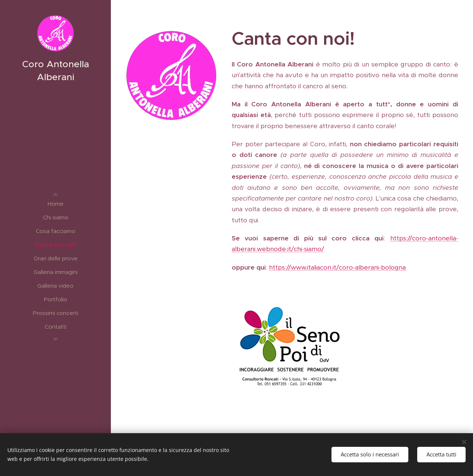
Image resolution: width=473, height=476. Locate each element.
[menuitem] (55, 204)
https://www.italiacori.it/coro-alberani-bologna (337, 267)
